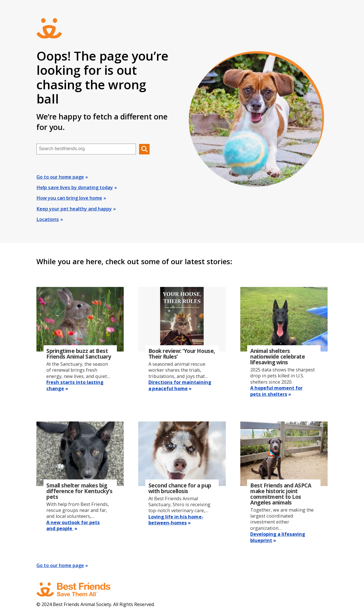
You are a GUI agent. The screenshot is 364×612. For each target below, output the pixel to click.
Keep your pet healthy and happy (74, 209)
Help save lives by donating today (75, 187)
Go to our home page (60, 177)
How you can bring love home (69, 198)
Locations (48, 219)
